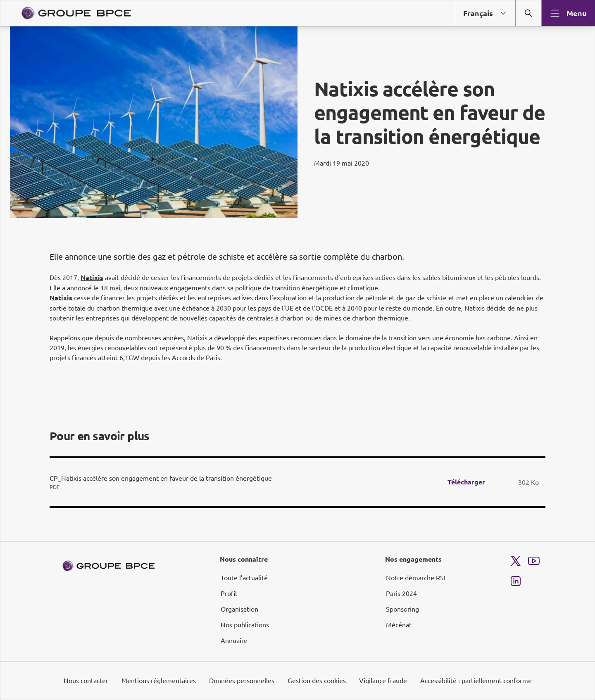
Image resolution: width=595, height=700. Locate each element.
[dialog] (297, 350)
